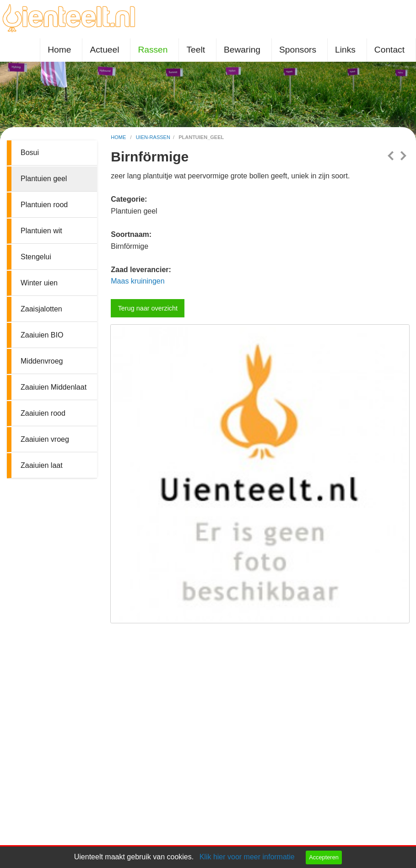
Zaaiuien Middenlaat (54, 387)
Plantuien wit (41, 231)
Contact (389, 50)
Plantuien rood (44, 205)
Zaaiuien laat (42, 465)
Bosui (30, 153)
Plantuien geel (44, 179)
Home (59, 50)
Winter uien (39, 283)
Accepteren (324, 857)
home (119, 137)
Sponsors (298, 50)
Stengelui (36, 257)
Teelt (196, 50)
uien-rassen (153, 137)
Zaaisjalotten (41, 309)
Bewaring (242, 50)
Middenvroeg (42, 361)
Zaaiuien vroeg (45, 439)
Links (345, 50)
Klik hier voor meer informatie (247, 857)
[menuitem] (61, 50)
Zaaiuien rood (43, 413)
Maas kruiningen (138, 281)
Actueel (104, 50)
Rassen (153, 50)
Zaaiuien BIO (42, 335)
